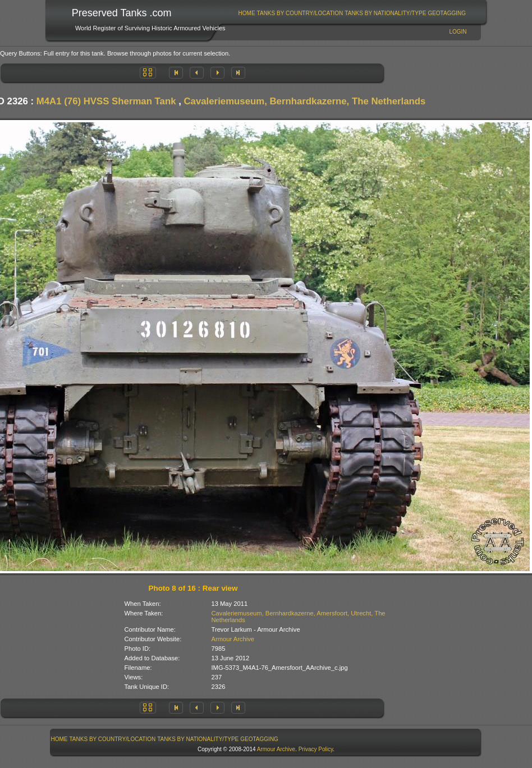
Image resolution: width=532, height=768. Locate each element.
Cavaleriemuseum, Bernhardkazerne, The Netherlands (305, 101)
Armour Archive (233, 639)
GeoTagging (447, 13)
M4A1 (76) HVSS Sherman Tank (106, 101)
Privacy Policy (316, 749)
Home (247, 13)
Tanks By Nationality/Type (385, 13)
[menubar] (352, 13)
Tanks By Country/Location (300, 13)
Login (458, 32)
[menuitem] (247, 13)
